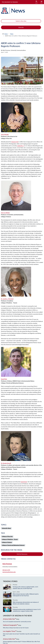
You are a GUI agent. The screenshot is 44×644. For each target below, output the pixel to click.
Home (6, 34)
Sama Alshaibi (5, 134)
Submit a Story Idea (21, 21)
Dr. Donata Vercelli (6, 463)
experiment (24, 482)
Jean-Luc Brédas (5, 213)
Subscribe (21, 27)
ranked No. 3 (21, 146)
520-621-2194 (6, 570)
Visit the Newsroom (22, 554)
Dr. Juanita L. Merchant (7, 299)
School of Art (15, 142)
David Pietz (4, 379)
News (12, 34)
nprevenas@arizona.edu (9, 572)
